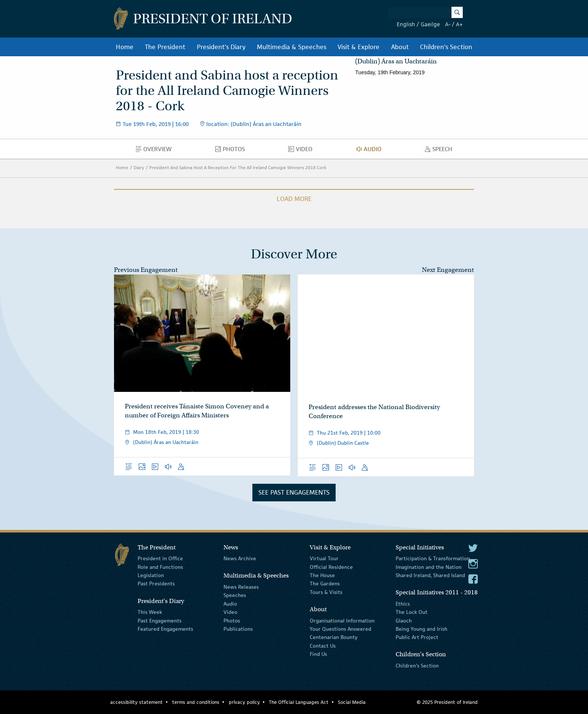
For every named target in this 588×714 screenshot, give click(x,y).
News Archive (240, 558)
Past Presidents (156, 583)
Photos (232, 151)
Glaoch (404, 620)
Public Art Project (417, 637)
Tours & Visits (326, 592)
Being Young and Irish (421, 629)
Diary (139, 167)
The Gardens (325, 583)
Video (302, 151)
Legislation (151, 575)
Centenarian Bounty (334, 637)
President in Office (160, 558)
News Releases (241, 587)
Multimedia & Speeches (292, 47)
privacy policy (244, 702)
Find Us (318, 654)
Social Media (352, 702)
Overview (156, 151)
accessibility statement (136, 702)
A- (448, 24)
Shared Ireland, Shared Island (430, 575)
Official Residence (331, 567)
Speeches (235, 595)
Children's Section (446, 47)
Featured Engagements (165, 629)
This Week (150, 612)
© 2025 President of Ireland (447, 702)
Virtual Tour (324, 558)
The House (322, 575)
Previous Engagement (146, 270)
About (400, 47)
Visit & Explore (358, 47)
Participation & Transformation (433, 558)
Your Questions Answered (340, 629)
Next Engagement (448, 270)
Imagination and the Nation (429, 567)
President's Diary (221, 47)
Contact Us (323, 645)
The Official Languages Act (299, 702)
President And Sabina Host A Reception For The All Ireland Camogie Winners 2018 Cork (238, 167)
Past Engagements (160, 620)
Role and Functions (160, 567)
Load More (294, 199)
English (406, 24)
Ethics (403, 604)
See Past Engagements (294, 492)
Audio (371, 151)
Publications (238, 629)
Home (125, 47)
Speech (441, 151)
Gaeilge (430, 24)
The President (165, 47)
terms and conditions (196, 702)
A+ (459, 24)
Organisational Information (342, 620)
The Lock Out (412, 612)
